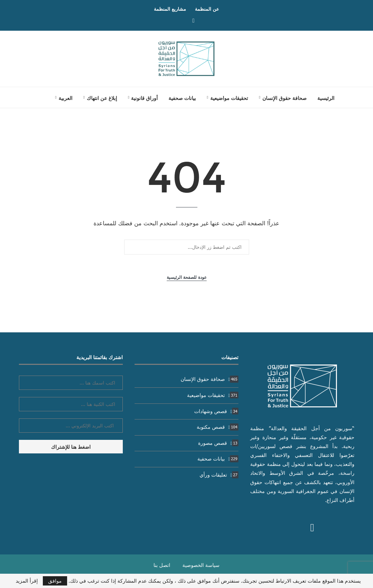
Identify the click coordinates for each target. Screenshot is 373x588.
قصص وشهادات (216, 411)
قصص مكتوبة (218, 427)
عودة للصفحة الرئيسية (187, 277)
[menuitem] (64, 98)
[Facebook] (193, 20)
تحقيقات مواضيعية (229, 98)
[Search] (37, 97)
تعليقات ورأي (219, 475)
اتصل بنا (162, 565)
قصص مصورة (218, 443)
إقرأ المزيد (27, 581)
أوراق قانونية (144, 98)
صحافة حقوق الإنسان (284, 98)
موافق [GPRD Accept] (55, 581)
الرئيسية (326, 98)
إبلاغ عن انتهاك (102, 98)
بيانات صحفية (182, 98)
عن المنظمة (207, 9)
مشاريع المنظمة (170, 9)
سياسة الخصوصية (201, 565)
